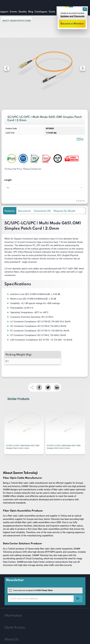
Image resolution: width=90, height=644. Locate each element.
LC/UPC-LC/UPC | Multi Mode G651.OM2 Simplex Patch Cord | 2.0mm (23, 447)
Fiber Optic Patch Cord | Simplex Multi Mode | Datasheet (80, 139)
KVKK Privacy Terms (44, 590)
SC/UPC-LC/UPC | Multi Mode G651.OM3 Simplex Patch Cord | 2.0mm (64, 447)
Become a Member (72, 24)
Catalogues (41, 12)
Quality (23, 12)
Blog (31, 12)
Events (13, 12)
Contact (53, 12)
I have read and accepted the (31, 590)
